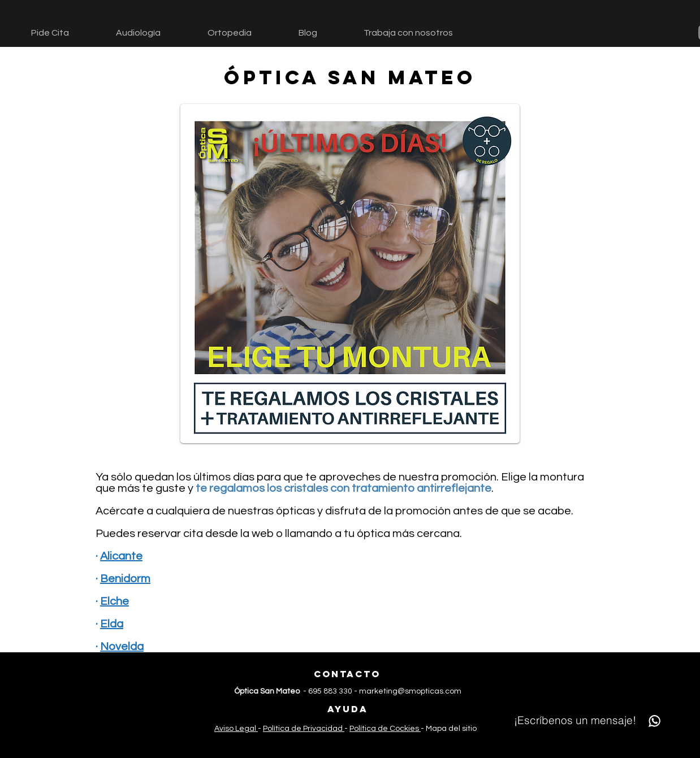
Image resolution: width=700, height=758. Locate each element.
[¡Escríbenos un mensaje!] (590, 721)
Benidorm (125, 579)
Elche (114, 601)
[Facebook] (330, 744)
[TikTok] (364, 744)
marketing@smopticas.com (410, 691)
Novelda (122, 647)
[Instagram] (347, 744)
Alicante (121, 556)
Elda (112, 624)
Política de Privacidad (304, 729)
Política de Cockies (385, 729)
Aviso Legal (236, 729)
